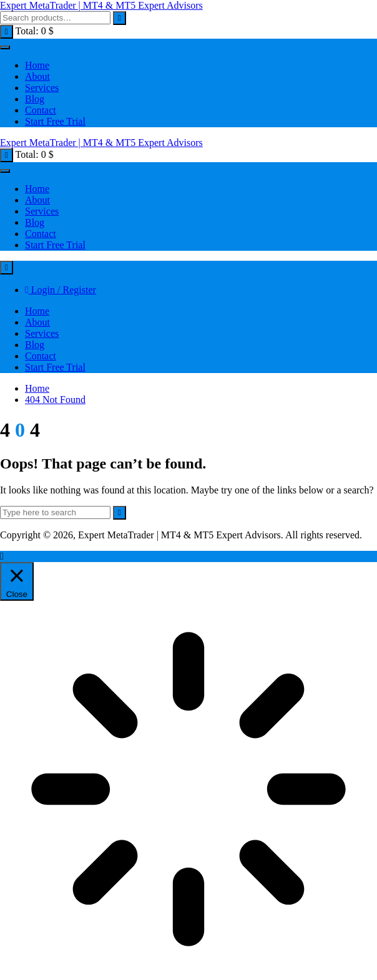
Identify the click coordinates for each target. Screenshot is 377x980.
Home (37, 65)
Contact (41, 110)
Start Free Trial (55, 121)
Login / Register (61, 290)
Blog (35, 99)
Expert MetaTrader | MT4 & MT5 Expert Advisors (101, 5)
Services (42, 88)
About (37, 76)
